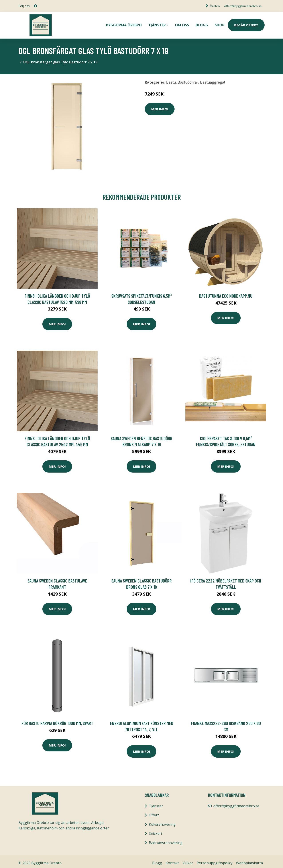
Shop (220, 23)
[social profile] (35, 6)
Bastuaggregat (213, 79)
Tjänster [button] (157, 23)
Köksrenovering (162, 821)
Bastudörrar (188, 79)
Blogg (202, 23)
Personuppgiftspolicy (215, 860)
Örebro (212, 6)
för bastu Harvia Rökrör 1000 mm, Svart (57, 720)
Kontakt (172, 860)
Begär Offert (246, 23)
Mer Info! (160, 106)
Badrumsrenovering (166, 840)
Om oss (182, 23)
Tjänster (156, 803)
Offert (154, 812)
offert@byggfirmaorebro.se (242, 6)
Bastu (171, 79)
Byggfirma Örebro (124, 23)
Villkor (188, 860)
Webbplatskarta (249, 860)
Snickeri (155, 830)
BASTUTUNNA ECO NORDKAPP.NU (226, 293)
